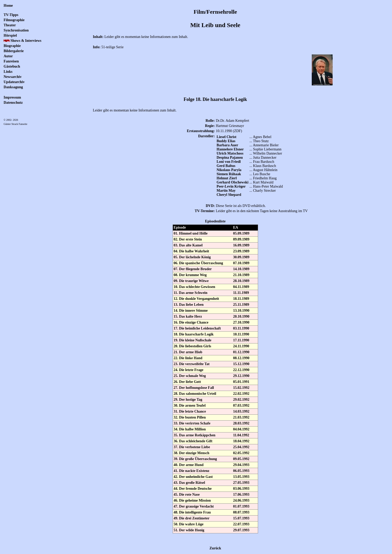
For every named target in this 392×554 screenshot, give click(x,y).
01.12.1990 (241, 352)
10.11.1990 (241, 334)
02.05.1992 (241, 453)
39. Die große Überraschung (195, 459)
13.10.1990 (241, 311)
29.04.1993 (241, 465)
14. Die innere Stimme (191, 311)
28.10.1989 (241, 281)
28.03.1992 (241, 423)
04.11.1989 (241, 287)
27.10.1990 (241, 322)
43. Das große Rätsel (189, 483)
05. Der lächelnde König (192, 257)
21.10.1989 (241, 275)
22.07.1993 (241, 524)
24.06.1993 (241, 500)
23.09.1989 (241, 251)
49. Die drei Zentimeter (192, 518)
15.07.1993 (241, 518)
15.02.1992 (241, 388)
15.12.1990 (241, 364)
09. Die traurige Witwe (191, 281)
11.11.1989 (241, 293)
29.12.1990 (241, 376)
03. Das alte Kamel (188, 245)
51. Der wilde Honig (189, 530)
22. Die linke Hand (188, 358)
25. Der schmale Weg (190, 376)
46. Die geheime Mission (192, 500)
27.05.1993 (241, 483)
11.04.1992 (241, 435)
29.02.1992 (241, 400)
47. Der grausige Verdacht (194, 506)
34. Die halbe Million (190, 429)
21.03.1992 (241, 417)
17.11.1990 (241, 340)
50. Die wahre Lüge (189, 524)
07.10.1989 (241, 263)
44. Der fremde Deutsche (193, 489)
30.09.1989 (241, 257)
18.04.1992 (241, 441)
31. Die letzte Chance (190, 411)
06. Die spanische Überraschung (198, 263)
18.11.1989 (241, 299)
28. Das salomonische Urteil (195, 394)
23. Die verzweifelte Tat (192, 364)
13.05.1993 (241, 477)
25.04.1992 (241, 447)
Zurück (215, 548)
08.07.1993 (241, 512)
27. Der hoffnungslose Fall (194, 388)
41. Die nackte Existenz (191, 471)
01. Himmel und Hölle (191, 233)
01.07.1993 (241, 506)
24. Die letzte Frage (189, 370)
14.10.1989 (241, 269)
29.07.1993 (241, 530)
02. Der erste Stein (188, 239)
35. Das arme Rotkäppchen (195, 435)
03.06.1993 (241, 489)
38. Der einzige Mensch (191, 453)
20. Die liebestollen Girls (192, 346)
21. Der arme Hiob (188, 352)
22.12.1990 (241, 370)
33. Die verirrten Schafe (192, 423)
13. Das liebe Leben (189, 305)
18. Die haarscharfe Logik (194, 334)
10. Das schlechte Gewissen (194, 287)
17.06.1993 (241, 495)
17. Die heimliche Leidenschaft (197, 328)
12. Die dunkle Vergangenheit (196, 299)
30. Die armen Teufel (190, 406)
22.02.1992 (241, 394)
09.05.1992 (241, 459)
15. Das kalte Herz (188, 316)
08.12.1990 (241, 358)
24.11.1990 (241, 346)
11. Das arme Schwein (191, 293)
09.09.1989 (241, 239)
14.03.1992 (241, 411)
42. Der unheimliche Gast (193, 477)
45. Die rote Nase (187, 495)
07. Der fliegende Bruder (193, 269)
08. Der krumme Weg (190, 275)
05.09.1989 (241, 233)
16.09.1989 (241, 245)
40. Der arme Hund (189, 465)
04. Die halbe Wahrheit (191, 251)
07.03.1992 (241, 406)
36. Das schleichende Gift (193, 441)
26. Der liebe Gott (187, 382)
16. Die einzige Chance (191, 322)
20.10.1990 (241, 316)
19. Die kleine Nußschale (193, 340)
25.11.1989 (241, 305)
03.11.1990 (241, 328)
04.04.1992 (241, 429)
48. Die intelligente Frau (192, 512)
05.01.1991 (241, 382)
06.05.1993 (241, 471)
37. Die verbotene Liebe (192, 447)
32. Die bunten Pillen (190, 417)
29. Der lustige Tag (188, 400)
